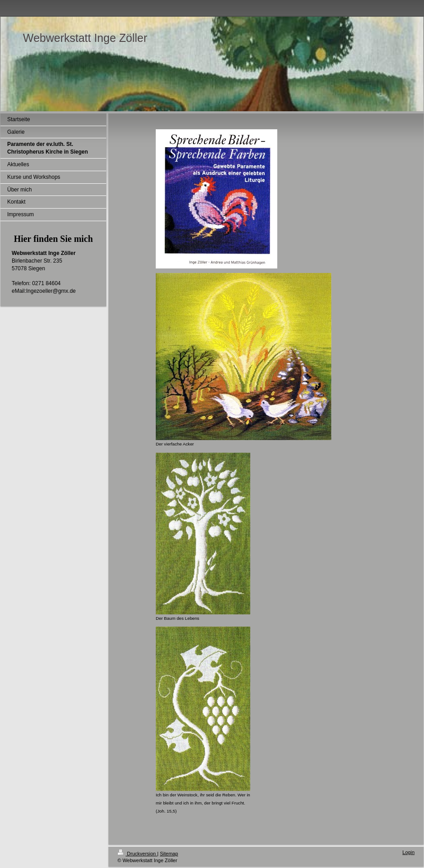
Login (408, 852)
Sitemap (169, 854)
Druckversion (137, 854)
